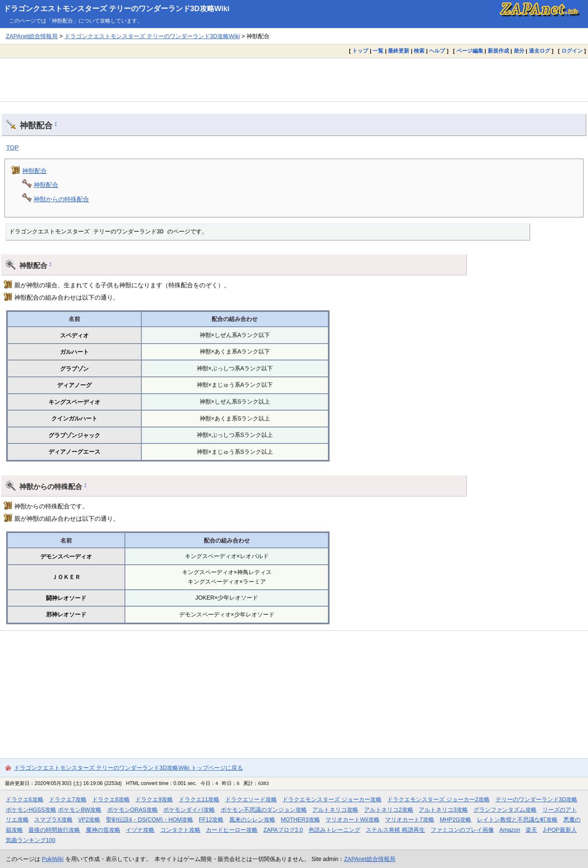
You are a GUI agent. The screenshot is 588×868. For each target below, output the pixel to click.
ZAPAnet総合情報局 (32, 36)
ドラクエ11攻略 (199, 799)
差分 (519, 51)
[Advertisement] (294, 80)
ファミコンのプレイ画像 (462, 830)
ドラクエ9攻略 (154, 799)
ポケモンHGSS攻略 (31, 810)
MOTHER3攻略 (300, 820)
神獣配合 (35, 171)
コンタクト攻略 (180, 830)
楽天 (531, 830)
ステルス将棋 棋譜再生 (395, 830)
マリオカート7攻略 (410, 820)
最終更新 (399, 51)
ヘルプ (437, 51)
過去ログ (540, 51)
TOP (13, 147)
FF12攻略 (211, 820)
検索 (419, 51)
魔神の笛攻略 (103, 830)
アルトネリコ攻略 (335, 810)
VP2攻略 (89, 820)
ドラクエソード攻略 (251, 799)
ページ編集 (470, 51)
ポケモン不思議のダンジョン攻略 (264, 810)
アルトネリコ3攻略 (443, 810)
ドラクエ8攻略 (111, 799)
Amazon (510, 830)
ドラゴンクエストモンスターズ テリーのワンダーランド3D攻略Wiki (116, 9)
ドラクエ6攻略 (25, 799)
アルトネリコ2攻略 (389, 810)
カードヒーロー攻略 (232, 830)
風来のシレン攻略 (252, 820)
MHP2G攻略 (455, 820)
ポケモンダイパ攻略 (189, 810)
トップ (360, 51)
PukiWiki (53, 859)
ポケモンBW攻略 (80, 810)
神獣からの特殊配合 (61, 199)
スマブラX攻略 (53, 820)
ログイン (572, 51)
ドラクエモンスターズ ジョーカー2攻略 (438, 799)
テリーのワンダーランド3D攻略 (537, 799)
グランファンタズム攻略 (505, 810)
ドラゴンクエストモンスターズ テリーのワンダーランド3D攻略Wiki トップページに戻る (128, 768)
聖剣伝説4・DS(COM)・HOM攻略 (150, 820)
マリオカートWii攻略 (352, 820)
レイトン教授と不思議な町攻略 (517, 820)
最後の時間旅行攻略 (54, 830)
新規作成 (498, 51)
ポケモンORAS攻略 (133, 810)
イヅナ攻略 (140, 830)
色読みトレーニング (334, 830)
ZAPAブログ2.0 (283, 830)
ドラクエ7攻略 (68, 799)
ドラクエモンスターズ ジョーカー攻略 (332, 799)
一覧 (378, 51)
